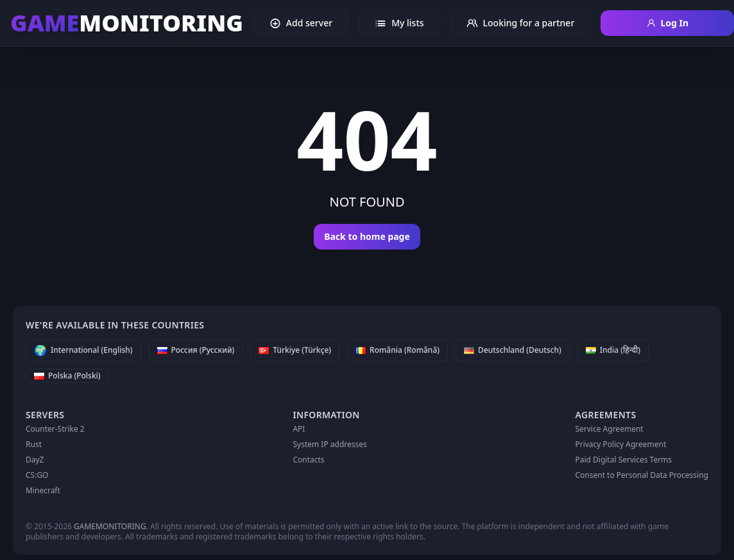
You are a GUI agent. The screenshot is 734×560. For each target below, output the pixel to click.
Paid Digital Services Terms (623, 460)
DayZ (35, 460)
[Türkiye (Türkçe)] (295, 350)
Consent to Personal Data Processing (642, 475)
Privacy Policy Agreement (620, 444)
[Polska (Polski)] (67, 376)
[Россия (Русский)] (196, 350)
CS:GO (37, 475)
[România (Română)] (397, 350)
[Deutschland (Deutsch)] (513, 350)
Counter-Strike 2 (55, 429)
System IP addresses (329, 444)
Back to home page (367, 236)
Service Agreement (609, 429)
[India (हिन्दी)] (613, 350)
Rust (34, 444)
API (299, 429)
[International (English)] (83, 350)
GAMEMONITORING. (111, 526)
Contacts (308, 460)
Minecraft (43, 490)
